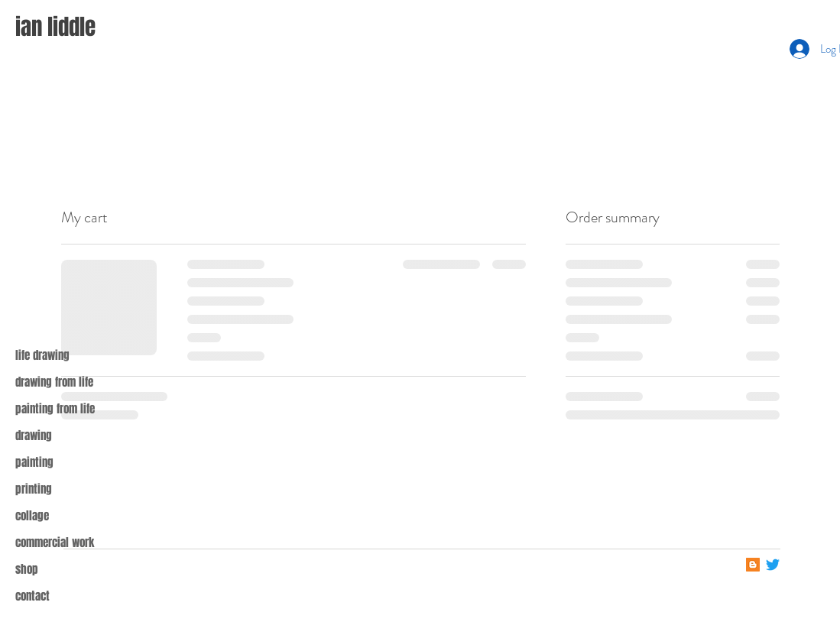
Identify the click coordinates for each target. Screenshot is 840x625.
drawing (34, 436)
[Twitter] (773, 565)
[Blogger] (753, 565)
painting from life (55, 409)
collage (32, 516)
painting (34, 462)
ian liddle (55, 27)
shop (27, 569)
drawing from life (54, 382)
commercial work (55, 542)
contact (32, 596)
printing (34, 489)
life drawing (42, 355)
